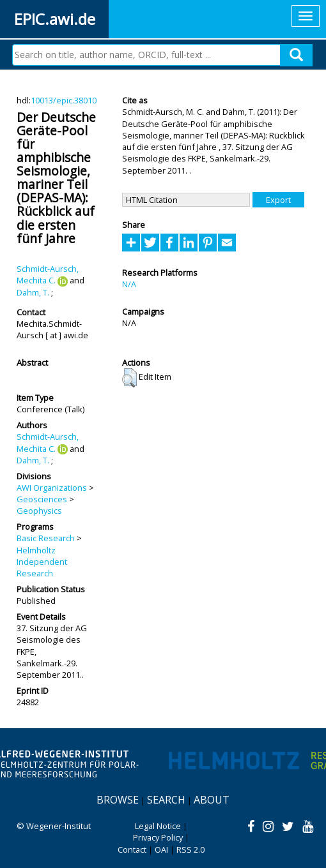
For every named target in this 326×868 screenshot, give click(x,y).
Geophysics (39, 511)
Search (166, 800)
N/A (129, 284)
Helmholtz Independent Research (42, 562)
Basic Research (46, 538)
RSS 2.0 (190, 849)
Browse (118, 800)
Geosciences (42, 499)
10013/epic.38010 (64, 100)
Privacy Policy (158, 837)
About (212, 800)
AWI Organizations (52, 488)
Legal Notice (158, 826)
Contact (132, 849)
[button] (129, 378)
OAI (161, 849)
